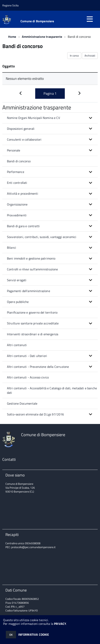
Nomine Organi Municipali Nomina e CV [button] (33, 118)
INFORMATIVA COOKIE (34, 635)
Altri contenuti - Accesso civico (28, 377)
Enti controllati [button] (17, 183)
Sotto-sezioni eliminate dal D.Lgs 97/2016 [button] (35, 414)
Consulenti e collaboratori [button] (24, 139)
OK (11, 635)
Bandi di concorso (19, 161)
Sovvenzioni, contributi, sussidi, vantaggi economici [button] (42, 237)
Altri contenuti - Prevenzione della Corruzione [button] (38, 367)
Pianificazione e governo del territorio (32, 312)
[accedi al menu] (90, 19)
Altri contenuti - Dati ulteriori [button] (27, 356)
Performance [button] (16, 172)
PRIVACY (60, 624)
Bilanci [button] (12, 248)
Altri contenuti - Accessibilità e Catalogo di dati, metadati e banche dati (52, 390)
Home (12, 37)
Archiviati (90, 55)
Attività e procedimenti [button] (23, 193)
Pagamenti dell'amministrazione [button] (29, 291)
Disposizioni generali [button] (21, 129)
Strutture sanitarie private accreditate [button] (33, 323)
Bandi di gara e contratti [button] (23, 226)
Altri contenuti (17, 345)
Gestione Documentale (22, 403)
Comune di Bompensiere (37, 21)
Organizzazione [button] (17, 204)
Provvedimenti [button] (17, 215)
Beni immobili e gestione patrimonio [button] (31, 258)
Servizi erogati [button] (17, 280)
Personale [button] (14, 150)
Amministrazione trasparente (42, 37)
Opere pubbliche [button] (18, 302)
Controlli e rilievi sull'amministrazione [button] (32, 269)
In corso (74, 55)
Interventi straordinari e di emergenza (33, 334)
